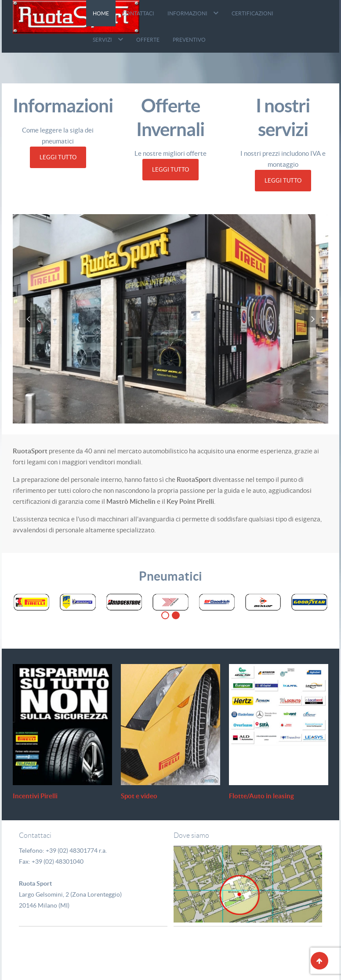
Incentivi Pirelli (36, 795)
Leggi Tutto (58, 157)
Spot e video (140, 795)
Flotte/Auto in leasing (262, 795)
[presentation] (28, 318)
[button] (165, 614)
